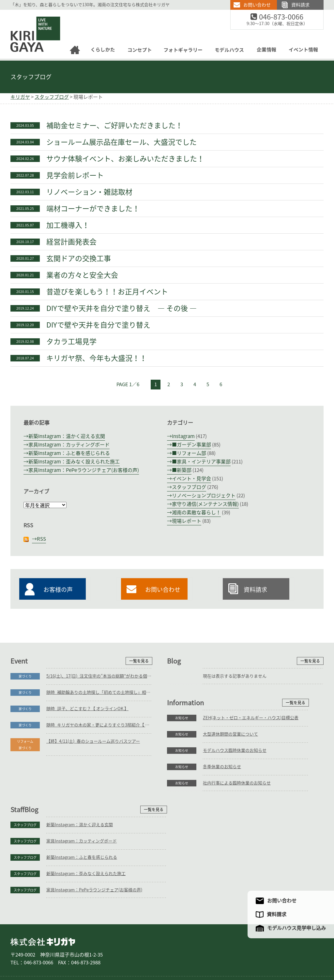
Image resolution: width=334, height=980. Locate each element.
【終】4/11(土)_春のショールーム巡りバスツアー (93, 741)
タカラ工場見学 (71, 342)
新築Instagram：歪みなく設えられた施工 (74, 462)
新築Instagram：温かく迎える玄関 (67, 436)
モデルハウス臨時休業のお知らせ (78, 822)
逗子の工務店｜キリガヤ (30, 14)
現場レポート (187, 521)
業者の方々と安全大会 (82, 275)
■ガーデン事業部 (191, 445)
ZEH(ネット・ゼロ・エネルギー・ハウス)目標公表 (94, 790)
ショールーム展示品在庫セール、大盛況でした (121, 142)
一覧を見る (139, 661)
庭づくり (64, 953)
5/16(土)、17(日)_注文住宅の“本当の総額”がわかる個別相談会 (99, 676)
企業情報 (228, 953)
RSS (41, 539)
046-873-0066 (285, 17)
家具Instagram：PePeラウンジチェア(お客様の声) (84, 470)
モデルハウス (201, 953)
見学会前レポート (75, 175)
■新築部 (182, 470)
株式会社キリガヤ (43, 907)
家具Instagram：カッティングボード (69, 445)
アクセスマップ (259, 953)
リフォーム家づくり (25, 745)
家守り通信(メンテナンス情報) (205, 504)
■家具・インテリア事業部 (201, 462)
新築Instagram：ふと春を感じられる (69, 453)
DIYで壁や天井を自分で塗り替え (98, 325)
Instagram (183, 436)
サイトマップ (292, 953)
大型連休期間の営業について (74, 806)
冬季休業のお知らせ (65, 838)
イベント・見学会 (191, 479)
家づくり (25, 676)
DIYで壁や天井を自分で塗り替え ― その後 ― (121, 308)
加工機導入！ (68, 225)
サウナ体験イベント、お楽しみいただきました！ (125, 159)
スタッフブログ (31, 77)
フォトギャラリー (166, 953)
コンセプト (134, 953)
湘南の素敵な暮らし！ (196, 512)
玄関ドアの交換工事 (79, 258)
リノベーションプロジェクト (204, 496)
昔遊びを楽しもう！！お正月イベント (107, 292)
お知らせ (25, 790)
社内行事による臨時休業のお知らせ (80, 855)
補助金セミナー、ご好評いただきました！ (114, 125)
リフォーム (89, 953)
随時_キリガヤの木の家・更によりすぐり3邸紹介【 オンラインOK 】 (99, 725)
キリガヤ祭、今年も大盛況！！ (97, 358)
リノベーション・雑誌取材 (89, 192)
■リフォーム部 (189, 453)
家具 (110, 953)
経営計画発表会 (71, 242)
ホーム (20, 953)
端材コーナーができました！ (93, 209)
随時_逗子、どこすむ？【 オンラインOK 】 (87, 709)
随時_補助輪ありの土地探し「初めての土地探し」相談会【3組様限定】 (99, 692)
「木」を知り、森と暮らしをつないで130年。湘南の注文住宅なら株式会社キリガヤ (90, 5)
